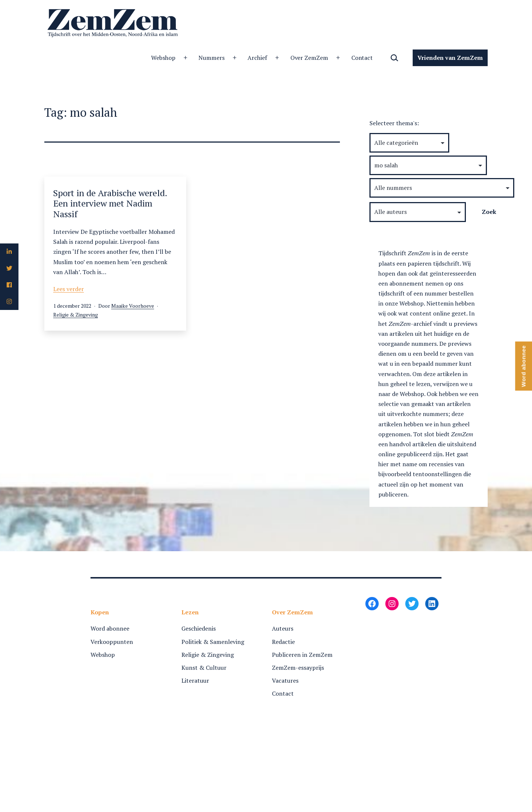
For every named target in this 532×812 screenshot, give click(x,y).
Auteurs (283, 628)
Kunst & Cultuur (204, 668)
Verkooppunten (112, 642)
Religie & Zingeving (76, 315)
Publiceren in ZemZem (302, 655)
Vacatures (285, 680)
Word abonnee (110, 628)
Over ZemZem (309, 58)
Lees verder (69, 289)
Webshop (163, 58)
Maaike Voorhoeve (133, 306)
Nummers (212, 58)
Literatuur (195, 680)
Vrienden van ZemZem (450, 58)
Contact (362, 58)
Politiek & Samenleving (213, 642)
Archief (257, 58)
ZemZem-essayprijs (298, 668)
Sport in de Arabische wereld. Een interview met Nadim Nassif (110, 204)
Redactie (283, 642)
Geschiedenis (199, 628)
